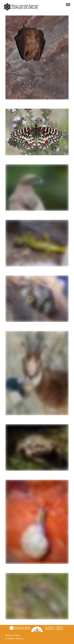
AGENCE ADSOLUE (16, 639)
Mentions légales (13, 635)
